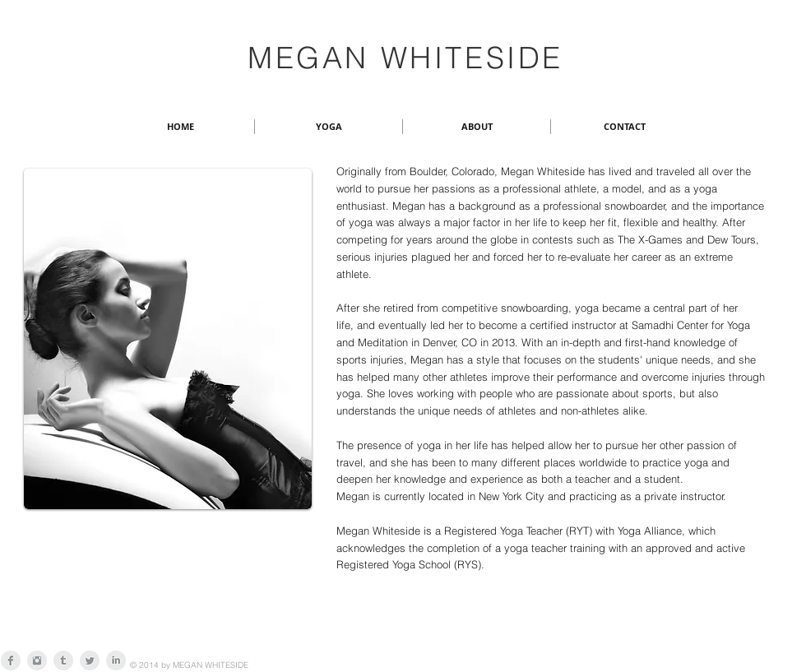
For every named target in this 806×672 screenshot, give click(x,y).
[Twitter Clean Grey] (90, 660)
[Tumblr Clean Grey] (63, 660)
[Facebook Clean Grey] (11, 660)
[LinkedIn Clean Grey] (116, 660)
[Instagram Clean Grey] (37, 660)
